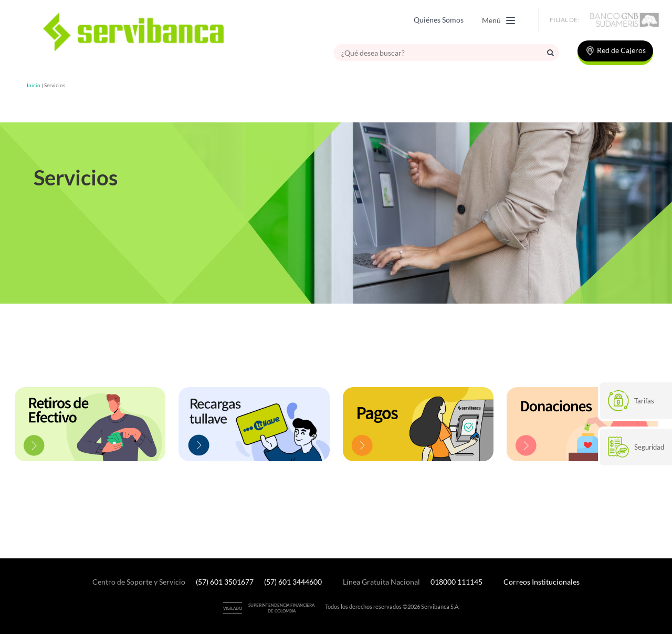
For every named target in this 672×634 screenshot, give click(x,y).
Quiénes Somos (439, 20)
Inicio (34, 85)
